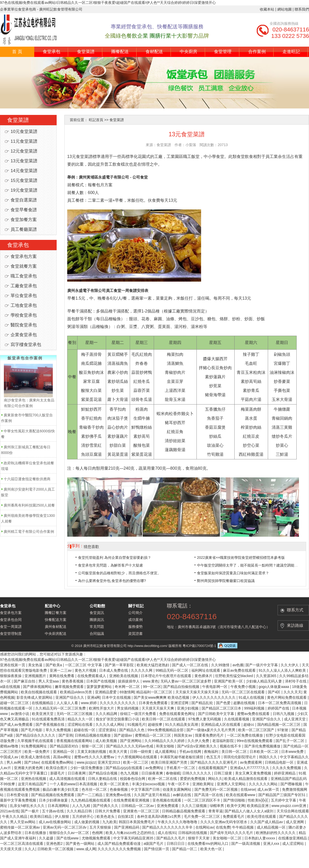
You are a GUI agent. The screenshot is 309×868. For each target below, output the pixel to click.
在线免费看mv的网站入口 (208, 844)
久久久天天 (293, 692)
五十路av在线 (53, 811)
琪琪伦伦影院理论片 (240, 757)
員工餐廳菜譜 (24, 229)
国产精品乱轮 (203, 703)
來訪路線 (295, 625)
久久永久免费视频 (287, 768)
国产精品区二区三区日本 (222, 708)
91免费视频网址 (34, 746)
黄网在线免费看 (62, 676)
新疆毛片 (58, 773)
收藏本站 (267, 9)
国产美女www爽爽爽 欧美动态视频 (162, 697)
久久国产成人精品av (267, 822)
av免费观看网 (251, 762)
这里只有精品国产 (33, 784)
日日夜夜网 (77, 773)
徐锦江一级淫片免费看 (139, 714)
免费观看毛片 (234, 816)
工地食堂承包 (24, 305)
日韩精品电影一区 (280, 762)
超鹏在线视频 (245, 703)
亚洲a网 (93, 697)
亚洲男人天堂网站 (232, 784)
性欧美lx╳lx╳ (258, 800)
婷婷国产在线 (279, 708)
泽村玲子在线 (296, 681)
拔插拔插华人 (129, 681)
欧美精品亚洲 (258, 806)
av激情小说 (20, 714)
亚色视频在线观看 (167, 800)
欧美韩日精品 (41, 816)
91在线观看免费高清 (49, 719)
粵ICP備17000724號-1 (199, 646)
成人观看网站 (166, 752)
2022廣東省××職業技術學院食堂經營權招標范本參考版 (241, 558)
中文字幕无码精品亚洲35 (134, 838)
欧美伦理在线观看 (262, 816)
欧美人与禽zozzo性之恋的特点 (131, 833)
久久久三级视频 (195, 806)
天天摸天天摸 (11, 849)
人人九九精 (82, 806)
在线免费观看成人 (92, 676)
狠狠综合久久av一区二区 (70, 833)
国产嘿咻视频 (292, 784)
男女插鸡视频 (128, 708)
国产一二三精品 (90, 795)
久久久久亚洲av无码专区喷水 (224, 822)
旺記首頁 (96, 120)
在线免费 (223, 827)
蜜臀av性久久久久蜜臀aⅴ (95, 757)
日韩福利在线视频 (193, 833)
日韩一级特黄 (141, 752)
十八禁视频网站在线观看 (138, 757)
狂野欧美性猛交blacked (235, 676)
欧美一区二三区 (136, 762)
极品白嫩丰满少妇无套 (61, 789)
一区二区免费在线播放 (245, 735)
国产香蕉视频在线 (50, 724)
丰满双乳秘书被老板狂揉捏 (182, 757)
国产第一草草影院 (120, 665)
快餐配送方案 (56, 620)
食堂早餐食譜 (24, 210)
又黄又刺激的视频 (92, 752)
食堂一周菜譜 (11, 627)
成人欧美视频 (107, 741)
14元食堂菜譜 (24, 171)
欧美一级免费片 (38, 752)
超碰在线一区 (85, 730)
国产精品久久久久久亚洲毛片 (214, 762)
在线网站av (205, 827)
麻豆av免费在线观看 (240, 670)
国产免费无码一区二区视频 (217, 789)
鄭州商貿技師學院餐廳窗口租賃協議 (226, 581)
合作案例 (257, 52)
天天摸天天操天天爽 (158, 708)
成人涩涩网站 (294, 844)
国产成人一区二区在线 (191, 665)
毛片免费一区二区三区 (202, 816)
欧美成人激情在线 (36, 757)
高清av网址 (63, 757)
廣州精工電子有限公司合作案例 (29, 532)
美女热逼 (36, 665)
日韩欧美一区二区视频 (56, 849)
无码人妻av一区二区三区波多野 (186, 681)
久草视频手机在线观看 (36, 741)
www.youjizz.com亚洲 (289, 806)
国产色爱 (224, 703)
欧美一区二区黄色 (115, 784)
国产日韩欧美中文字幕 (217, 714)
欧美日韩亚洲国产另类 (170, 762)
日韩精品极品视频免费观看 (184, 811)
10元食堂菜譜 (24, 132)
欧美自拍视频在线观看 (39, 692)
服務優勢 (135, 627)
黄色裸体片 (204, 676)
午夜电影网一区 (215, 687)
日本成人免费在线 (114, 670)
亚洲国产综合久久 (70, 697)
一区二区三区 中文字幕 (84, 665)
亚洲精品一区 (64, 752)
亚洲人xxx (272, 844)
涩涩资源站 (108, 730)
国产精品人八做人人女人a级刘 (250, 811)
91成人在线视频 (252, 697)
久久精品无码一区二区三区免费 (61, 708)
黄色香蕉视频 (73, 681)
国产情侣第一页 (157, 849)
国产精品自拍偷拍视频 (182, 687)
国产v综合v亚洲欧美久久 (198, 746)
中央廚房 (188, 52)
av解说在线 (182, 795)
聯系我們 (302, 9)
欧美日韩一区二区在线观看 (164, 719)
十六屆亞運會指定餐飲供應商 (27, 479)
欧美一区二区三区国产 (257, 730)
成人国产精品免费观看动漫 (119, 844)
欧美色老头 (106, 816)
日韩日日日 (176, 844)
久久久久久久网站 (264, 784)
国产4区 (275, 692)
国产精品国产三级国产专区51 (282, 795)
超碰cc (249, 724)
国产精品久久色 (132, 730)
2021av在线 (10, 811)
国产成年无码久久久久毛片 (232, 833)
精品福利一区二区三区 (155, 692)
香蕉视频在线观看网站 (75, 741)
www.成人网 (86, 849)
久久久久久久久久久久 (118, 703)
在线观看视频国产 (213, 768)
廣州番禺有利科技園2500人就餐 (29, 505)
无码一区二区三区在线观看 (244, 692)
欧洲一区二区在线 (163, 779)
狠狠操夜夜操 (11, 676)
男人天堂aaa (49, 681)
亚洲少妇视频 (188, 708)
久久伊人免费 (199, 741)
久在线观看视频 (237, 719)
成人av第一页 (269, 789)
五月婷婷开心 (83, 816)
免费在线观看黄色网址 (178, 714)
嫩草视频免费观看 (70, 687)
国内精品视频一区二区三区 (279, 724)
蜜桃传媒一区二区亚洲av (20, 827)
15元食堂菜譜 (24, 180)
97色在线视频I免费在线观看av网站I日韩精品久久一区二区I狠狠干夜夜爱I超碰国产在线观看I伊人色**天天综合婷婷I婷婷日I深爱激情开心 (108, 3)
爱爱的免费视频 (193, 779)
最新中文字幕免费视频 (19, 800)
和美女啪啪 (166, 746)
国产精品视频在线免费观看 (53, 795)
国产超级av (123, 735)
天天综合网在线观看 (293, 811)
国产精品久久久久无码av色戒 (130, 746)
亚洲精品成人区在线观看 (221, 724)
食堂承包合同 (11, 620)
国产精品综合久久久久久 (36, 735)
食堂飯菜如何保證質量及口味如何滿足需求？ (233, 573)
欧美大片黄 (119, 752)
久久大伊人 (290, 665)
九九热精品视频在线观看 (91, 800)
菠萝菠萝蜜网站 (100, 687)
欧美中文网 (236, 806)
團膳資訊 (97, 620)
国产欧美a (54, 665)
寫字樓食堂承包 (26, 345)
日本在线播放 (36, 833)
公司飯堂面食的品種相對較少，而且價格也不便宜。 (119, 573)
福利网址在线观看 (206, 670)
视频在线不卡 (231, 746)
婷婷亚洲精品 (285, 773)
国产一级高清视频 (246, 844)
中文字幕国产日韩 (146, 789)
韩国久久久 (269, 757)
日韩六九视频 (284, 714)
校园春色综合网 (133, 779)
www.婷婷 (89, 703)
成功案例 (135, 620)
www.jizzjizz (86, 762)
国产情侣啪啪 (235, 800)
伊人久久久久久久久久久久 (214, 697)
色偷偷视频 (119, 789)
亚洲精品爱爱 (106, 692)
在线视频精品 (43, 703)
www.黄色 (151, 681)
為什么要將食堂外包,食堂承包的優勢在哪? (112, 581)
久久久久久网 (142, 670)
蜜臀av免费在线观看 (254, 714)
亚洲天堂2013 (109, 762)
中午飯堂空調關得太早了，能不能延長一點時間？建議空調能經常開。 (253, 565)
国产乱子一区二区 (290, 741)
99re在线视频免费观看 (255, 741)
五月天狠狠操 (101, 827)
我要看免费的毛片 (210, 735)
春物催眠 (173, 773)
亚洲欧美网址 (204, 784)
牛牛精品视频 (243, 827)
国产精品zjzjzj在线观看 (124, 768)
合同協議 (97, 634)
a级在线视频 (11, 687)
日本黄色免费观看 (154, 703)
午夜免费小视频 (244, 687)
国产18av (32, 762)
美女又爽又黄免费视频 (254, 773)
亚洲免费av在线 (119, 795)
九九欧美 (109, 822)
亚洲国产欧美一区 (229, 681)
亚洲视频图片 (36, 676)
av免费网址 (155, 768)
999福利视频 (255, 708)
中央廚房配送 (56, 634)
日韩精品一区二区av (138, 806)
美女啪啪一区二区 (228, 838)
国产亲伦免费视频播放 (263, 746)
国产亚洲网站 (131, 741)
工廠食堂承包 (24, 286)
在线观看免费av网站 (58, 762)
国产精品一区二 (185, 849)
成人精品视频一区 (272, 827)
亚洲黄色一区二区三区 (142, 811)
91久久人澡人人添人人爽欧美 (283, 670)
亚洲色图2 (55, 844)
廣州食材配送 (56, 627)
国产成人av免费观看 (17, 724)
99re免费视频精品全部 (166, 730)
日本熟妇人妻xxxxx (260, 838)
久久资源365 (267, 676)
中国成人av (10, 757)
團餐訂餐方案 (56, 613)
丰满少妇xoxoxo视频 (149, 784)
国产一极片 (30, 811)
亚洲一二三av (61, 670)
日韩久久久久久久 (197, 773)
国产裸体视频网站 (38, 687)
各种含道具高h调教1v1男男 (159, 816)
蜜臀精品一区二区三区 (153, 735)
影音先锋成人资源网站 (35, 697)
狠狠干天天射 (199, 838)
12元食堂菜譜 (24, 151)
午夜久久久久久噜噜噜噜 (178, 822)
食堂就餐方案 (24, 266)
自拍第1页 (126, 816)
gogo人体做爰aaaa (274, 687)
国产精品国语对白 (65, 746)
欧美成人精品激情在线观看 (246, 779)
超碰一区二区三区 (15, 703)
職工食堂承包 (24, 276)
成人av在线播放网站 (55, 822)
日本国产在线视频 (101, 681)
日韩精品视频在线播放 (93, 735)
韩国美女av (183, 735)
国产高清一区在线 (209, 795)
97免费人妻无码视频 (205, 719)
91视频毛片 (136, 724)
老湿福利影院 (224, 741)
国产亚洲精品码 (127, 827)
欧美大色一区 (212, 849)
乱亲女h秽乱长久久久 (28, 806)
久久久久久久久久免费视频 (120, 849)
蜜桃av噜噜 (10, 746)
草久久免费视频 (59, 730)
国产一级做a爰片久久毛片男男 (211, 730)
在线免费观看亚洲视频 (132, 800)
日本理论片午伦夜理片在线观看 (167, 676)
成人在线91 (167, 833)
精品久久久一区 (81, 719)
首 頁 (17, 52)
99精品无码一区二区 (172, 670)
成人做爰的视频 (87, 822)
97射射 (283, 730)
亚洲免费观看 (168, 806)
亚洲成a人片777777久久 (250, 768)
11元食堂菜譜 (24, 141)
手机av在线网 (191, 752)
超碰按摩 (156, 724)
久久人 (30, 849)
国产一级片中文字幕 (262, 665)
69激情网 (127, 692)
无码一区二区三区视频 (75, 714)
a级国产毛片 (154, 844)
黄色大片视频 (86, 670)
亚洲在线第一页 (13, 665)
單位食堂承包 (24, 296)
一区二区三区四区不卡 (203, 800)
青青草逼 (216, 811)
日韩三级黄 (224, 773)
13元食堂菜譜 (24, 161)
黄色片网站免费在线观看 (287, 697)
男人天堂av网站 (23, 822)
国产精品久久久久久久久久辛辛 (168, 827)
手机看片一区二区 (181, 768)
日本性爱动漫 (18, 795)
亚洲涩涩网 (180, 703)
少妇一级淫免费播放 (87, 768)
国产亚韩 (66, 735)
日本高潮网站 (59, 806)
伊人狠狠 (62, 816)
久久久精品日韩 (80, 811)
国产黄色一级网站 (81, 844)
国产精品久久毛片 (171, 838)
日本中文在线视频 (117, 697)
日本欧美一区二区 (264, 752)
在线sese (248, 789)
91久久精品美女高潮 (182, 724)
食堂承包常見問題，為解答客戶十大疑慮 (110, 565)
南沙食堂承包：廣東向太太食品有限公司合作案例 (29, 386)
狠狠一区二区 (93, 746)
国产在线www (68, 838)
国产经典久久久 (106, 806)
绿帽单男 (217, 806)
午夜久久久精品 (15, 816)
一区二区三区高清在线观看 (22, 844)
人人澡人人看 (68, 703)
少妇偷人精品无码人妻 (264, 681)
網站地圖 (285, 9)
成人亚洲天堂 (295, 719)
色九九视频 (130, 773)
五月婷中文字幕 (284, 800)
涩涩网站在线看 (81, 724)
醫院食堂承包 (24, 325)
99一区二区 (152, 687)
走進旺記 (291, 52)
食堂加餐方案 (24, 220)
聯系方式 (295, 610)
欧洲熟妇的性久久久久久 (276, 833)
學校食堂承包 (24, 315)
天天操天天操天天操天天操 (198, 692)
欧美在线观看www (241, 795)
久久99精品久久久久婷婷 (165, 741)
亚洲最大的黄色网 (29, 768)
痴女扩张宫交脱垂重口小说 (118, 719)
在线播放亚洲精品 (293, 838)
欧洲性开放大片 (102, 708)
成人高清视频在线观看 (68, 779)
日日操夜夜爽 (153, 773)
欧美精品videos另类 (76, 692)
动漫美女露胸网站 (177, 789)
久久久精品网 (107, 714)
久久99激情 (221, 665)
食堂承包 (51, 52)
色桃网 (98, 833)
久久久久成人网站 (110, 724)
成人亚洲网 (295, 822)
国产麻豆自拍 (25, 681)
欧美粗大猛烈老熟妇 (153, 665)
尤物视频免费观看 (97, 838)
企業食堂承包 (24, 335)
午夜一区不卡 (179, 784)
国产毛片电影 (32, 730)
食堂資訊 (97, 613)
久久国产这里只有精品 (152, 795)
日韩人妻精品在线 (103, 779)
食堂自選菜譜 (24, 200)
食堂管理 (223, 52)
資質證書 (135, 634)
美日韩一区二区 (235, 752)
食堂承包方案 (24, 256)
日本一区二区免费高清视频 (280, 703)
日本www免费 (293, 752)
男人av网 (14, 762)
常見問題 (97, 627)
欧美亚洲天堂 (43, 714)
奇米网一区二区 (128, 687)
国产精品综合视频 (104, 773)
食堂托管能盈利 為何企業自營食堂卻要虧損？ (115, 558)
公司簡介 (135, 613)
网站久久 (215, 779)
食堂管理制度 (11, 634)
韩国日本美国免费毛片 (137, 822)
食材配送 (154, 52)
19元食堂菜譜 (24, 190)
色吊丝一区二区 (95, 789)
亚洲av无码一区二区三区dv (65, 827)
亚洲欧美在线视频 (124, 676)
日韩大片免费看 (108, 811)
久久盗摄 (47, 838)
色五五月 (214, 757)
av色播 (238, 665)
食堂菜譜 (86, 52)
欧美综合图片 (57, 768)
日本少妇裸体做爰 (54, 800)
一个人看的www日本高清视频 (74, 784)
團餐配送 (120, 52)
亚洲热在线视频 (34, 779)
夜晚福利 (212, 752)
